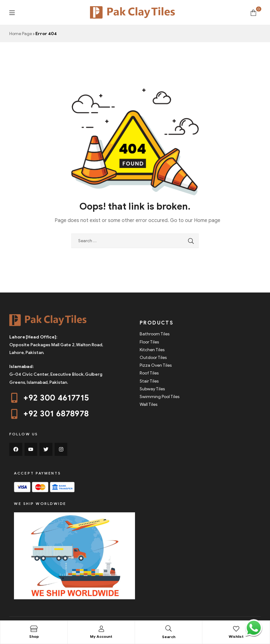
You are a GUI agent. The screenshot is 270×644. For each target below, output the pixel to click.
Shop (34, 636)
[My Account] (101, 629)
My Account (101, 636)
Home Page (21, 34)
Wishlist (236, 636)
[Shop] (34, 629)
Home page (207, 220)
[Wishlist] (236, 629)
